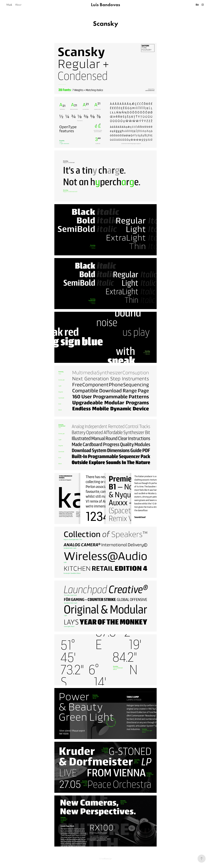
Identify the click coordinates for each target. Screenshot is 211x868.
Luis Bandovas (105, 5)
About (18, 5)
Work (9, 5)
